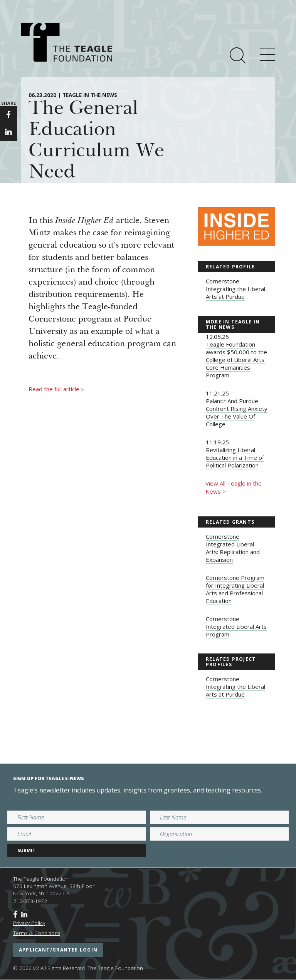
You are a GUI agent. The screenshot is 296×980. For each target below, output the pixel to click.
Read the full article (56, 389)
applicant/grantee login (58, 950)
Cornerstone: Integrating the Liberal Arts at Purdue (235, 289)
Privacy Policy (29, 923)
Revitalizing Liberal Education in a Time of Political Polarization (235, 457)
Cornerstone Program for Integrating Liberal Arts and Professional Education (235, 589)
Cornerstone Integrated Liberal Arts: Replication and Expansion (233, 548)
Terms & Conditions (37, 933)
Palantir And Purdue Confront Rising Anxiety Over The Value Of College (237, 412)
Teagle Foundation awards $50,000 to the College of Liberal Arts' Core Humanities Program (236, 360)
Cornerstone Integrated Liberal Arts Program (236, 627)
